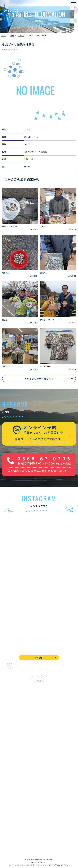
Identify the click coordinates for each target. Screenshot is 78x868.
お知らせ (6, 811)
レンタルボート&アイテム (13, 767)
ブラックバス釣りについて (13, 737)
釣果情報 (9, 743)
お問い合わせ (8, 825)
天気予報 (6, 837)
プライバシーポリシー (11, 843)
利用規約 (57, 865)
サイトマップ (8, 849)
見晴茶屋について (10, 787)
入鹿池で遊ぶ (8, 731)
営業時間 (9, 793)
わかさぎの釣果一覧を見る (39, 379)
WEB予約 (6, 819)
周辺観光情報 (8, 831)
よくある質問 (8, 781)
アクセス (6, 799)
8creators (43, 862)
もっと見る (39, 658)
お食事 (5, 775)
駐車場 (5, 805)
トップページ (8, 726)
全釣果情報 (7, 761)
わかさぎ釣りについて (11, 749)
